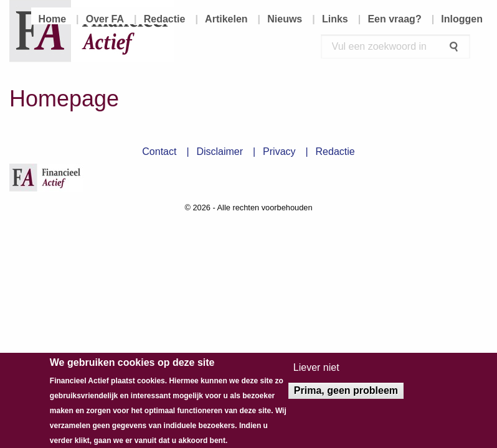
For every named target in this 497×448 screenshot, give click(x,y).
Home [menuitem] (52, 19)
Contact (159, 152)
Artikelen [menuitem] (226, 19)
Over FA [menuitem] (105, 19)
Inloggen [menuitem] (462, 19)
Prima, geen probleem (346, 395)
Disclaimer (220, 152)
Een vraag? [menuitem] (394, 19)
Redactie (335, 152)
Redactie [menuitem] (165, 19)
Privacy (279, 152)
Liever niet (316, 373)
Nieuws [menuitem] (285, 19)
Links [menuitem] (335, 19)
